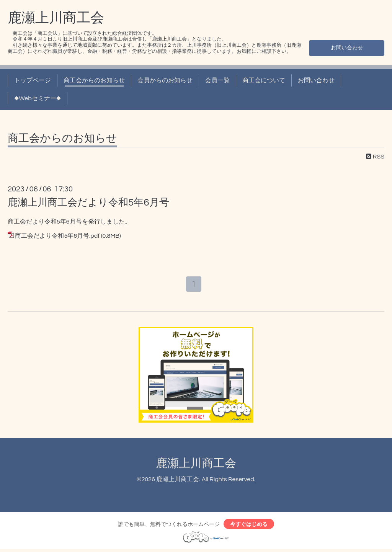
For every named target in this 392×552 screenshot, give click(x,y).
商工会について (264, 80)
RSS (375, 157)
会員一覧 (217, 80)
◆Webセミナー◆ (38, 98)
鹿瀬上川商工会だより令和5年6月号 (88, 203)
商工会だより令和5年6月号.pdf (57, 236)
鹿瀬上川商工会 (56, 18)
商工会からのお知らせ (94, 80)
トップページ (33, 80)
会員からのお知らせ (165, 80)
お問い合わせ (347, 47)
